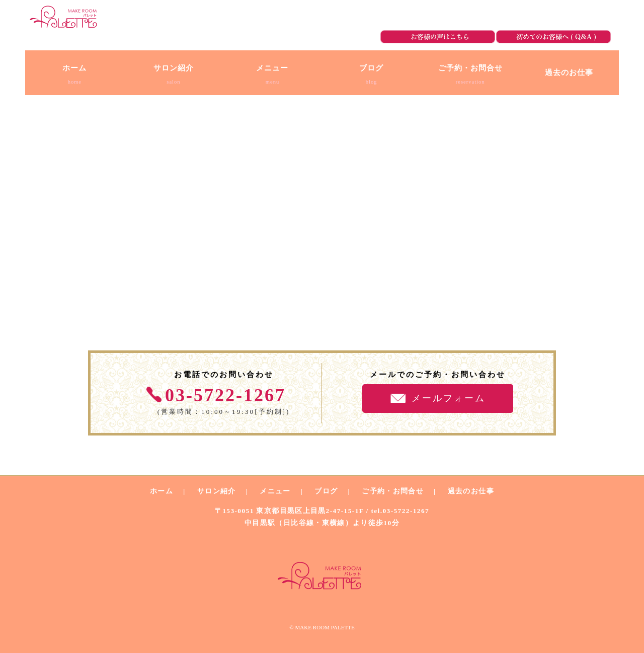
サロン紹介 (217, 491)
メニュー (275, 491)
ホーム (162, 491)
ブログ (326, 491)
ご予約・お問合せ (560, 18)
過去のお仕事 (471, 491)
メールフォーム (449, 398)
